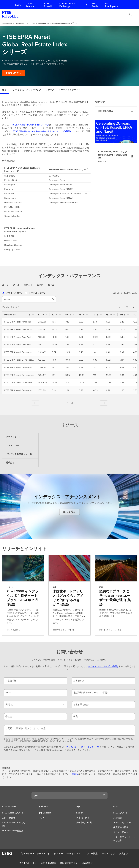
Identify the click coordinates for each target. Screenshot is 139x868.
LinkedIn (45, 813)
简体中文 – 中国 (84, 823)
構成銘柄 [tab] (10, 463)
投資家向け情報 (121, 827)
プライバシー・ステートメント (35, 854)
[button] (120, 307)
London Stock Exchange (67, 5)
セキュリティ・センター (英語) (124, 839)
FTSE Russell (48, 5)
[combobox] (66, 795)
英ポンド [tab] (28, 285)
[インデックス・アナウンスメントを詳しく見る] (69, 512)
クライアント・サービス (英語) (103, 666)
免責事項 (124, 854)
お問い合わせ (9, 818)
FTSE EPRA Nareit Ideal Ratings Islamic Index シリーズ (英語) (42, 131)
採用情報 (118, 818)
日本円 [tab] (40, 285)
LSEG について (120, 813)
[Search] (53, 299)
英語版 (75, 774)
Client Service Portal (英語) (13, 824)
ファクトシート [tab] (13, 437)
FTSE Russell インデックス (25, 23)
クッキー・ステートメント (67, 854)
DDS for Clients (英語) (12, 831)
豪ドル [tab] (51, 285)
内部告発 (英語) (48, 863)
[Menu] (135, 14)
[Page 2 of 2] (72, 403)
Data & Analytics (30, 5)
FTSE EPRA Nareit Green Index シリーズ (30, 125)
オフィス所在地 (121, 832)
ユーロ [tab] (5, 285)
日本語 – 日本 (83, 818)
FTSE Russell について (13, 813)
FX (86, 5)
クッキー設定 (91, 854)
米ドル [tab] (16, 285)
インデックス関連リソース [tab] (19, 454)
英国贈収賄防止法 (69, 863)
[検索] (131, 14)
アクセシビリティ (28, 863)
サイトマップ (108, 854)
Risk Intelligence (112, 5)
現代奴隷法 (87, 863)
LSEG (18, 5)
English (80, 813)
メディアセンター (122, 823)
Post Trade (95, 5)
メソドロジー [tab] (12, 445)
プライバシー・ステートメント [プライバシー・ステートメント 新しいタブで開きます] (81, 747)
